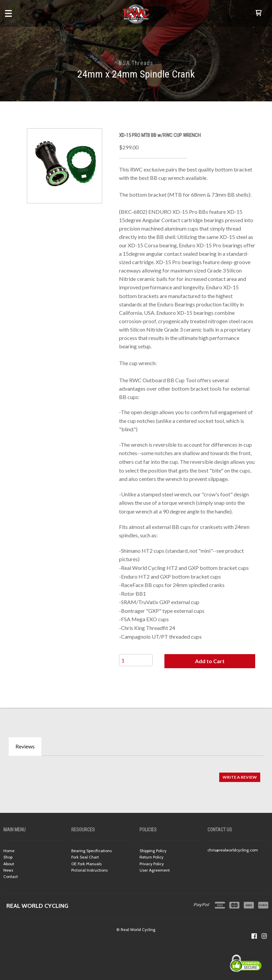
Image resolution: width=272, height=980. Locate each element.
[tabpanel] (136, 774)
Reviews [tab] (25, 746)
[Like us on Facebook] (254, 936)
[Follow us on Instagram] (264, 936)
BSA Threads (136, 63)
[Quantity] (136, 660)
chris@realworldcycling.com (233, 850)
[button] (259, 13)
